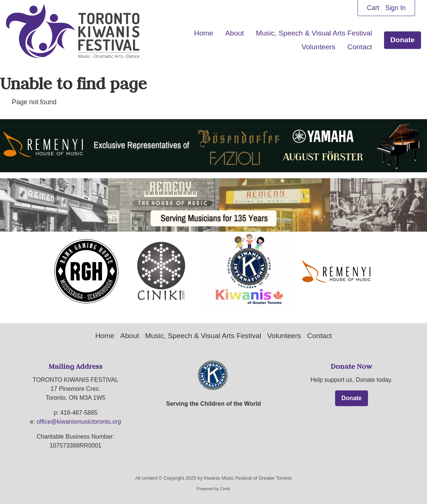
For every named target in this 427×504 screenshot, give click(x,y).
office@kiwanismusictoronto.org (79, 422)
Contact (360, 47)
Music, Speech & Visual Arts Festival (314, 33)
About (235, 33)
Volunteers (318, 47)
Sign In (395, 8)
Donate (403, 40)
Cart (373, 8)
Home (204, 33)
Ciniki (225, 489)
